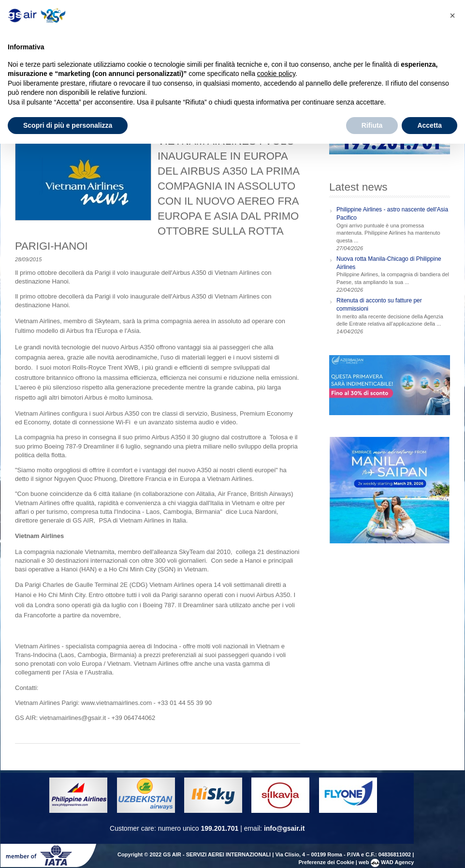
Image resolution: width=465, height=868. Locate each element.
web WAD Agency (386, 862)
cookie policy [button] (276, 74)
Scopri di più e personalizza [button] (68, 125)
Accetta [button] (429, 125)
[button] (452, 15)
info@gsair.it (284, 828)
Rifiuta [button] (372, 125)
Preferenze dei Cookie (326, 862)
